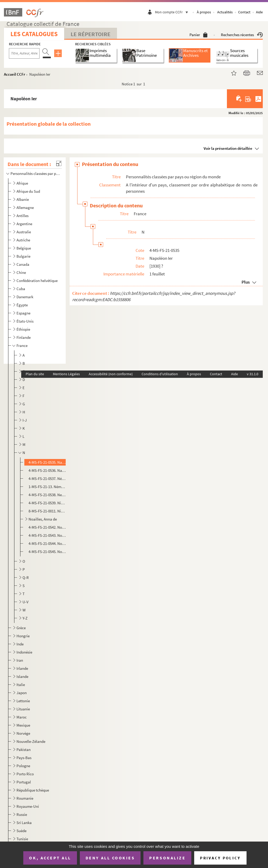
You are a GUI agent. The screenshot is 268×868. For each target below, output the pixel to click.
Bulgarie (23, 256)
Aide (259, 12)
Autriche (23, 240)
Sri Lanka (24, 823)
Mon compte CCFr (173, 12)
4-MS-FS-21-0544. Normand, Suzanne (47, 543)
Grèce (21, 628)
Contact (244, 12)
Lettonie (23, 701)
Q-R (26, 577)
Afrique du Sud (28, 191)
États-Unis (25, 321)
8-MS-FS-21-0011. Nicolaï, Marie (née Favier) (47, 511)
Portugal (24, 782)
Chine (21, 272)
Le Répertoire (91, 34)
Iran (20, 660)
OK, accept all (50, 858)
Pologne (23, 766)
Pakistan (24, 750)
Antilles (23, 216)
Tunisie (22, 839)
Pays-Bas (24, 758)
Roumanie (25, 798)
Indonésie (24, 652)
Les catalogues (34, 34)
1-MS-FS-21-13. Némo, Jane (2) (47, 487)
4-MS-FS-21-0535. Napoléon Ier (47, 462)
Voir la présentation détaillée (228, 148)
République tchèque (33, 790)
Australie (24, 232)
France (22, 345)
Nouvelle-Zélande (31, 741)
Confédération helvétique (37, 281)
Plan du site (35, 374)
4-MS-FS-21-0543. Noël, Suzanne (47, 535)
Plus (246, 282)
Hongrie (23, 636)
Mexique (23, 725)
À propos (204, 12)
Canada (23, 264)
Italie (21, 685)
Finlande (24, 337)
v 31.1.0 (253, 374)
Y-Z (25, 618)
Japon (22, 693)
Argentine (24, 224)
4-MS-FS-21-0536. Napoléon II (47, 470)
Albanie (23, 199)
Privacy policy (220, 858)
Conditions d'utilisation (160, 374)
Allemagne (25, 208)
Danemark (25, 297)
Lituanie (23, 709)
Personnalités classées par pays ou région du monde (35, 173)
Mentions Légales (66, 374)
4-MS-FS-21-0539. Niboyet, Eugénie (47, 503)
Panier (199, 35)
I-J (25, 420)
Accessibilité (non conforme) (111, 374)
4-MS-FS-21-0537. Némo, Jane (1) (47, 479)
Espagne (23, 313)
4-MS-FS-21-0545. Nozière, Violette (47, 552)
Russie (22, 814)
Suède (21, 831)
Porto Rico (25, 774)
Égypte (22, 305)
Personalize (167, 858)
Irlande (22, 668)
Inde (20, 644)
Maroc (22, 717)
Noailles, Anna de (43, 519)
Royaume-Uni (28, 806)
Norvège (23, 733)
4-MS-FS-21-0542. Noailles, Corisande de (47, 527)
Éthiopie (23, 329)
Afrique (22, 183)
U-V (26, 602)
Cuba (21, 289)
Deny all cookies (110, 858)
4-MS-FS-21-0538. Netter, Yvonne (47, 495)
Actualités (225, 12)
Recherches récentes (242, 35)
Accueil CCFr (15, 74)
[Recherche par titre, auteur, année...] (24, 53)
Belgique (24, 248)
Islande (22, 676)
